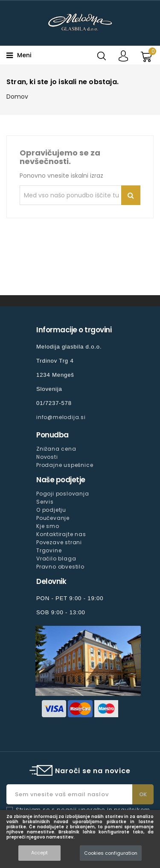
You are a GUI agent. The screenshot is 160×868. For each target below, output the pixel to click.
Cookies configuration (111, 853)
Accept (39, 853)
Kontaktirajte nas (61, 534)
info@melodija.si (61, 417)
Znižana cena (56, 449)
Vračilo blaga (56, 559)
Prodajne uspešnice (65, 465)
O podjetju (51, 510)
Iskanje (131, 195)
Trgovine (49, 550)
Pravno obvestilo (60, 567)
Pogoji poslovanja (63, 494)
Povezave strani (59, 542)
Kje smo (48, 526)
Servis (45, 502)
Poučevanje (53, 518)
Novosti (47, 457)
